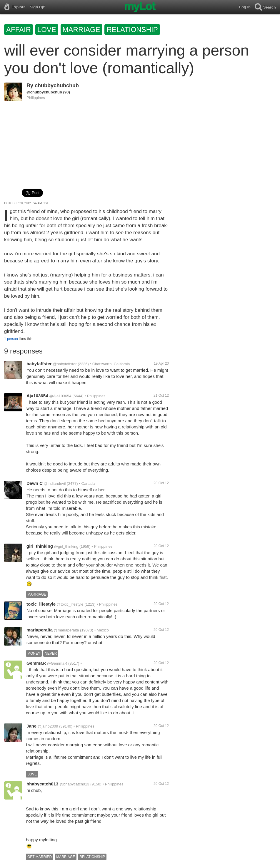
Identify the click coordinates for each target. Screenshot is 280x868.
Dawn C (35, 483)
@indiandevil (55, 484)
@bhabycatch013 (74, 784)
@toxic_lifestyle (70, 604)
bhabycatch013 (42, 784)
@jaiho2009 (48, 726)
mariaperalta (40, 630)
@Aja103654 (60, 396)
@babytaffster (65, 364)
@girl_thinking (66, 546)
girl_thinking (40, 546)
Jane (31, 726)
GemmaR (36, 663)
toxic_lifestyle (41, 604)
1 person (11, 339)
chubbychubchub (57, 86)
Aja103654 (37, 396)
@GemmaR (57, 663)
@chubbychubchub (44, 92)
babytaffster (39, 364)
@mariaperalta (66, 630)
